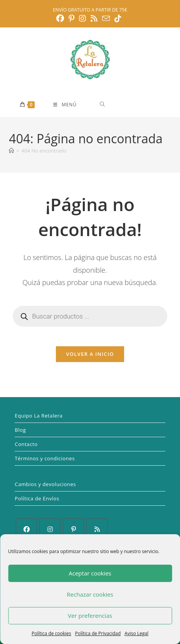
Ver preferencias (90, 615)
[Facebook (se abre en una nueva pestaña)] (61, 18)
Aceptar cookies (90, 573)
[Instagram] (50, 529)
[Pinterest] (73, 529)
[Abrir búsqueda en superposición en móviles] (130, 104)
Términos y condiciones (45, 458)
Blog (20, 430)
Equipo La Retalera (39, 416)
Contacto (26, 444)
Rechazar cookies (90, 594)
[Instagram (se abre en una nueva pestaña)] (82, 18)
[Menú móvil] (65, 105)
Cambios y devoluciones (45, 484)
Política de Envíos (37, 498)
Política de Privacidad (98, 633)
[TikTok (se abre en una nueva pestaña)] (118, 18)
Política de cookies (51, 633)
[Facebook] (26, 529)
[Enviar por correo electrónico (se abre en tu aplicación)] (106, 18)
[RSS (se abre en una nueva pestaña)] (94, 18)
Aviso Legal (136, 633)
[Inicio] (11, 151)
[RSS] (97, 529)
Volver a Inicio (90, 354)
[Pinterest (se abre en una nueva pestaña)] (71, 18)
